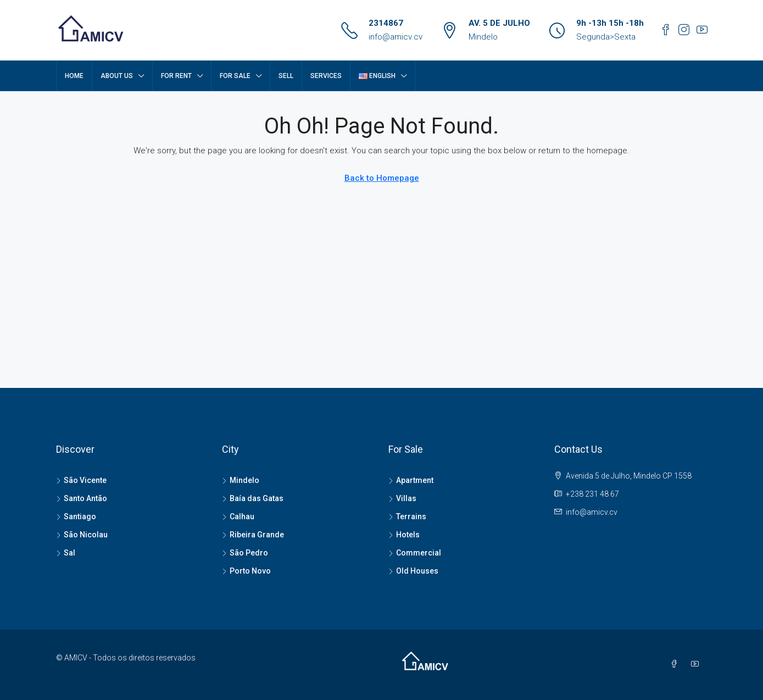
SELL (286, 76)
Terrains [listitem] (407, 516)
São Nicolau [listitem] (82, 535)
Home (74, 76)
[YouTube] (697, 664)
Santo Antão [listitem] (82, 498)
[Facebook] (676, 664)
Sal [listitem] (66, 553)
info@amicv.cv (396, 37)
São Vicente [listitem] (81, 480)
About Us (117, 76)
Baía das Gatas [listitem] (253, 498)
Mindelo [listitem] (241, 480)
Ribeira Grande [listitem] (253, 535)
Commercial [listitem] (415, 553)
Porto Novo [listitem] (246, 571)
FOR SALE (235, 76)
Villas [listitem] (402, 498)
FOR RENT (176, 76)
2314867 (386, 23)
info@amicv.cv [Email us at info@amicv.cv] (592, 512)
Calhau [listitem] (238, 516)
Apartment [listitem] (411, 480)
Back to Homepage (382, 178)
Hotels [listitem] (404, 535)
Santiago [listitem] (76, 516)
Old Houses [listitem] (413, 571)
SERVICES (326, 76)
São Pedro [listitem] (245, 553)
